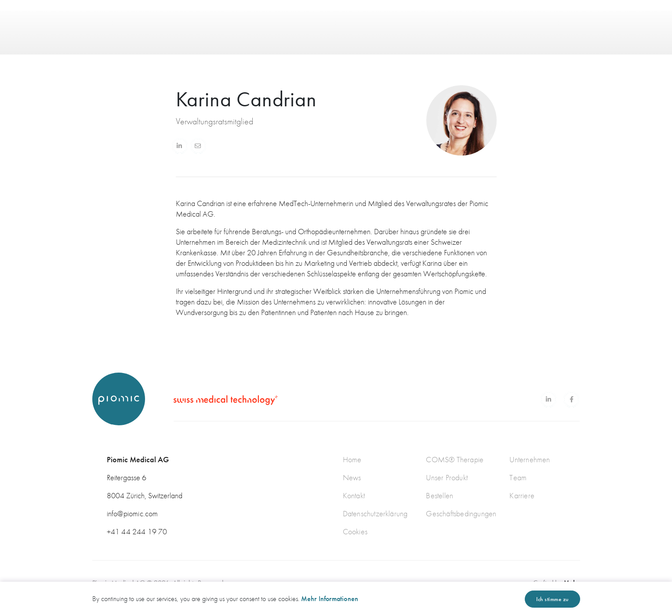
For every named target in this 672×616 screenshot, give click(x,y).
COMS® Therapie (455, 459)
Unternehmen (530, 459)
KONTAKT (407, 22)
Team (518, 477)
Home (352, 459)
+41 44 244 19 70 (137, 531)
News (352, 477)
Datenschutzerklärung (375, 513)
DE (571, 22)
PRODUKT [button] (269, 22)
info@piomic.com (133, 513)
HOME (229, 22)
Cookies (355, 531)
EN (541, 22)
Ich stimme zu (552, 599)
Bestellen (440, 495)
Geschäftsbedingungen (461, 513)
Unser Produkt (447, 477)
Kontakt (354, 495)
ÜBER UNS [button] (320, 22)
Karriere (522, 495)
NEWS (367, 22)
